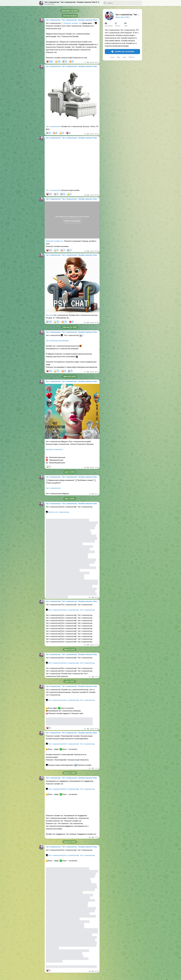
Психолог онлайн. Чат (73, 23)
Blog (119, 57)
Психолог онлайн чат (54, 241)
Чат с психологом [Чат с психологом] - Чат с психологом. (72, 610)
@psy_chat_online (122, 17)
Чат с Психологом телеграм (57, 341)
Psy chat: (49, 315)
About (112, 57)
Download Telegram (122, 52)
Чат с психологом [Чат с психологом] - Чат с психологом (70, 663)
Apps (124, 57)
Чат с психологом (53, 126)
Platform (132, 57)
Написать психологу (54, 449)
